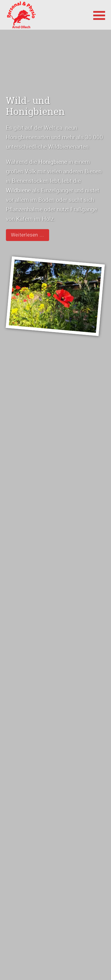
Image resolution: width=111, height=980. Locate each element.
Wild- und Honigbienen (35, 106)
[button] (99, 15)
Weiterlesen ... (28, 235)
